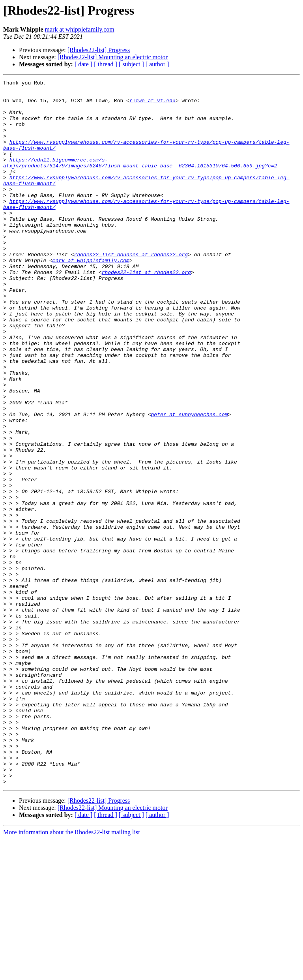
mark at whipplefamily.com (80, 29)
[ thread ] (106, 64)
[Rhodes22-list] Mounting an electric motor (113, 57)
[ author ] (157, 64)
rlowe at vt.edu (152, 105)
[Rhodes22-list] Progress (99, 50)
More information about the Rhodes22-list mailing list (72, 973)
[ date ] (83, 64)
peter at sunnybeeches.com (189, 482)
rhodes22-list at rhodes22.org (146, 311)
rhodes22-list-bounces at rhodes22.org (131, 290)
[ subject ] (131, 64)
